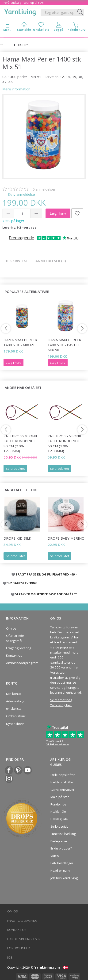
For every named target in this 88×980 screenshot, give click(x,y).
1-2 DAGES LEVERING (22, 583)
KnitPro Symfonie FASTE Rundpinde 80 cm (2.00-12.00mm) (21, 443)
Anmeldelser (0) (51, 261)
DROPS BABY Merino (66, 538)
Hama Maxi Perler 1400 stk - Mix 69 (20, 342)
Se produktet (15, 469)
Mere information (16, 89)
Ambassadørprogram (21, 663)
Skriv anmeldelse (21, 194)
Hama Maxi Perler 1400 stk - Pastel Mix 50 (64, 345)
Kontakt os (14, 655)
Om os (11, 628)
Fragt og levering (19, 648)
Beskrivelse (17, 261)
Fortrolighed (19, 948)
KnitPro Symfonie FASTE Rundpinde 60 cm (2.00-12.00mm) (65, 443)
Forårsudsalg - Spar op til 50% (24, 3)
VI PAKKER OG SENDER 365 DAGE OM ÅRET (46, 594)
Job (10, 957)
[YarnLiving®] (20, 11)
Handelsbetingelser (24, 939)
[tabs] (76, 28)
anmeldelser (44, 189)
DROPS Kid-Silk (17, 538)
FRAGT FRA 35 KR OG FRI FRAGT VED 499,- (46, 574)
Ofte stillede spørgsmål (15, 638)
